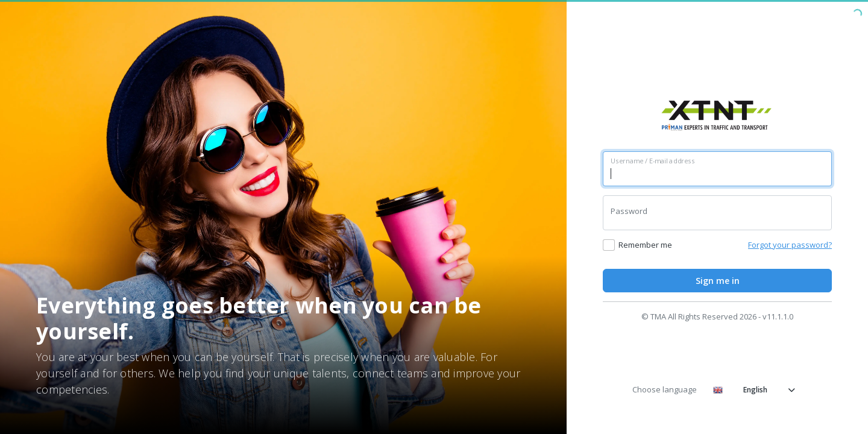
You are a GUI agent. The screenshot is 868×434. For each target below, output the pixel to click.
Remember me (645, 245)
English (754, 390)
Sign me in (718, 281)
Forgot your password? (790, 245)
